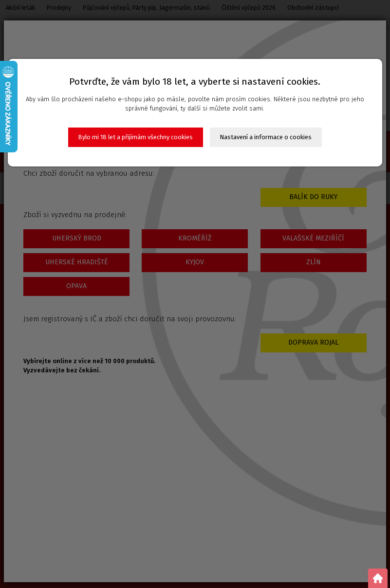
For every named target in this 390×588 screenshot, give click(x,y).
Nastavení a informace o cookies (266, 137)
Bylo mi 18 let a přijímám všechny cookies (136, 137)
